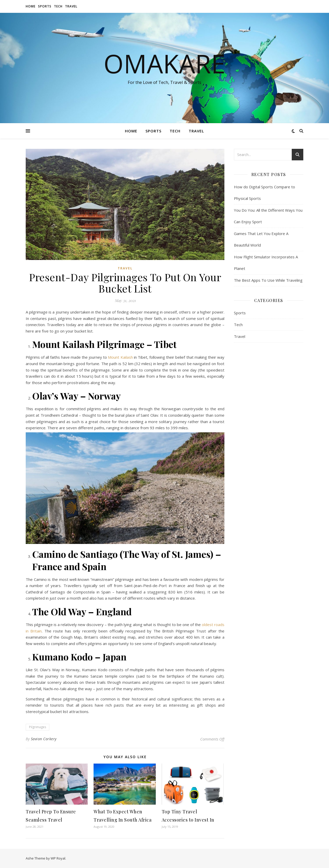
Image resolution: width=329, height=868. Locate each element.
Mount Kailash (120, 357)
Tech (58, 6)
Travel (71, 6)
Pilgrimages (38, 727)
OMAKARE (164, 63)
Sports (45, 6)
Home (31, 6)
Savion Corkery (44, 739)
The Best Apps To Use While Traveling (268, 280)
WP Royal (58, 858)
